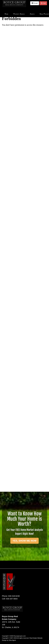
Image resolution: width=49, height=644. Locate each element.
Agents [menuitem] (32, 14)
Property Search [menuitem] (19, 14)
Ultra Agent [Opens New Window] (12, 640)
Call (43, 3)
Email (35, 3)
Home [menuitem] (6, 14)
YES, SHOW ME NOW (24, 541)
